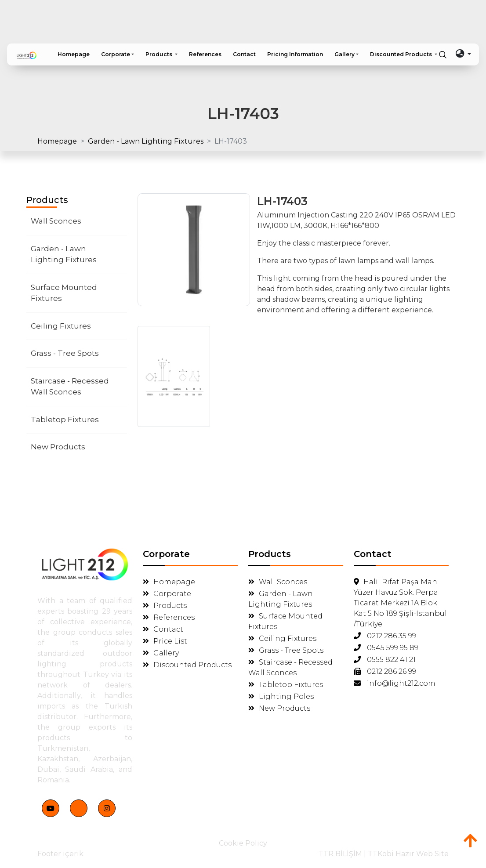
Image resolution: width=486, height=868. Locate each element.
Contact (163, 629)
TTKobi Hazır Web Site (408, 854)
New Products (58, 447)
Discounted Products (187, 665)
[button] (118, 54)
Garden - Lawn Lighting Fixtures (146, 141)
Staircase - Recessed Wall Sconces (70, 387)
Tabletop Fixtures (65, 420)
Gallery (161, 653)
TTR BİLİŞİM (340, 854)
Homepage (57, 141)
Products (165, 606)
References (169, 617)
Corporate (167, 594)
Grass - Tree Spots (65, 353)
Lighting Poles (281, 696)
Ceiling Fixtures (61, 326)
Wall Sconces (56, 221)
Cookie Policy (243, 843)
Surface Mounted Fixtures (64, 293)
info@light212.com (395, 683)
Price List (165, 641)
